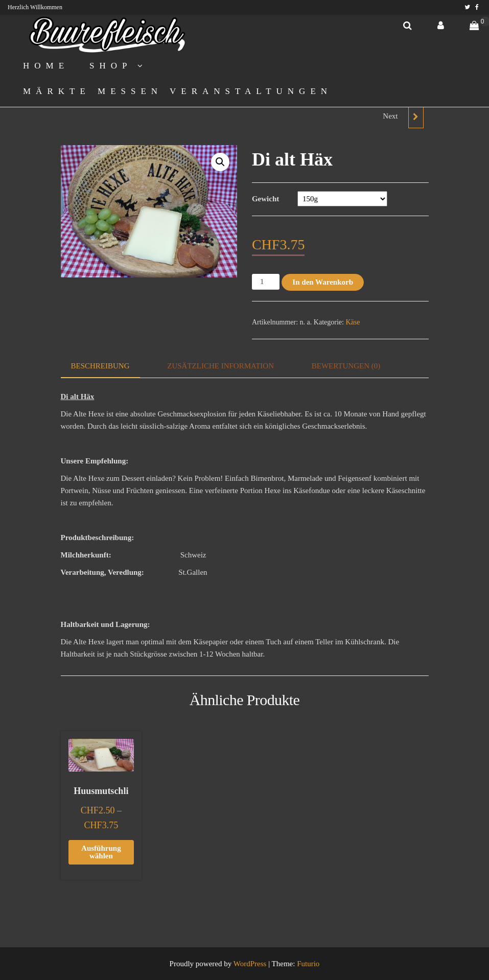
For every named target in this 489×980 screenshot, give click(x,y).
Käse (353, 322)
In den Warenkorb (323, 282)
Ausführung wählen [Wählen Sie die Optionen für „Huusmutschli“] (101, 852)
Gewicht (265, 199)
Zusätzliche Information (220, 366)
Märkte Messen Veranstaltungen (178, 91)
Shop (111, 66)
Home (46, 66)
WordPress (250, 964)
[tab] (108, 366)
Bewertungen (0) (346, 366)
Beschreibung (100, 366)
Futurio (308, 964)
